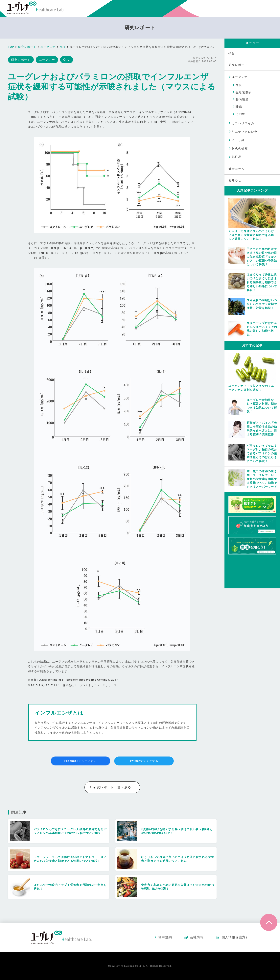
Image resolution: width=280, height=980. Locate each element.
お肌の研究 (240, 148)
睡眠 (239, 107)
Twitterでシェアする (144, 761)
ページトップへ (269, 922)
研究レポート (238, 65)
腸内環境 (242, 100)
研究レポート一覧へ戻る (112, 787)
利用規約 (165, 937)
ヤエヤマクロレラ (245, 132)
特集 (232, 54)
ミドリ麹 (238, 140)
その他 (240, 114)
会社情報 (197, 937)
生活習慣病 (244, 92)
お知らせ (235, 180)
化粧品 (236, 157)
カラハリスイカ (243, 123)
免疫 (239, 85)
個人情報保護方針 (235, 937)
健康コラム (237, 169)
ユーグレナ (240, 77)
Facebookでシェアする (80, 761)
